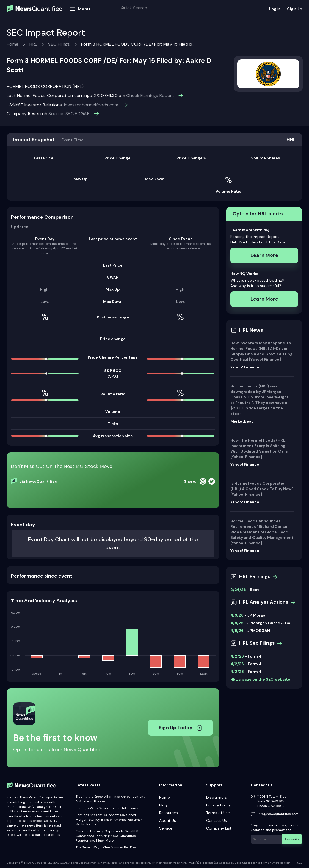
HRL (33, 44)
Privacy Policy (219, 805)
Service (166, 828)
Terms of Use (218, 813)
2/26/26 (238, 590)
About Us (168, 820)
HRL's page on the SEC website (260, 679)
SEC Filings (59, 44)
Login (275, 9)
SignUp (295, 9)
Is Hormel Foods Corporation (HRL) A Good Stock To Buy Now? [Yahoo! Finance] (262, 489)
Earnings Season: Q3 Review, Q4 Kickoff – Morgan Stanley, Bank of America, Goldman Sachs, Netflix (109, 820)
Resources (169, 813)
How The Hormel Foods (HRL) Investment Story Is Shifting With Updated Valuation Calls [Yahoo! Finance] (259, 448)
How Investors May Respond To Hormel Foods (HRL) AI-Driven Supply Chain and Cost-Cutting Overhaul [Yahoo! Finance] (261, 351)
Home (13, 44)
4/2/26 (237, 656)
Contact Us (216, 820)
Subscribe (292, 839)
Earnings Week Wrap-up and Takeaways (107, 808)
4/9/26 (237, 615)
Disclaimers (216, 797)
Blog (163, 805)
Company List (219, 828)
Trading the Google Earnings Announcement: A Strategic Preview (110, 799)
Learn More (264, 255)
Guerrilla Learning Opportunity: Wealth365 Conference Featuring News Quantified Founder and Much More (109, 836)
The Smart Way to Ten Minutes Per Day (106, 847)
